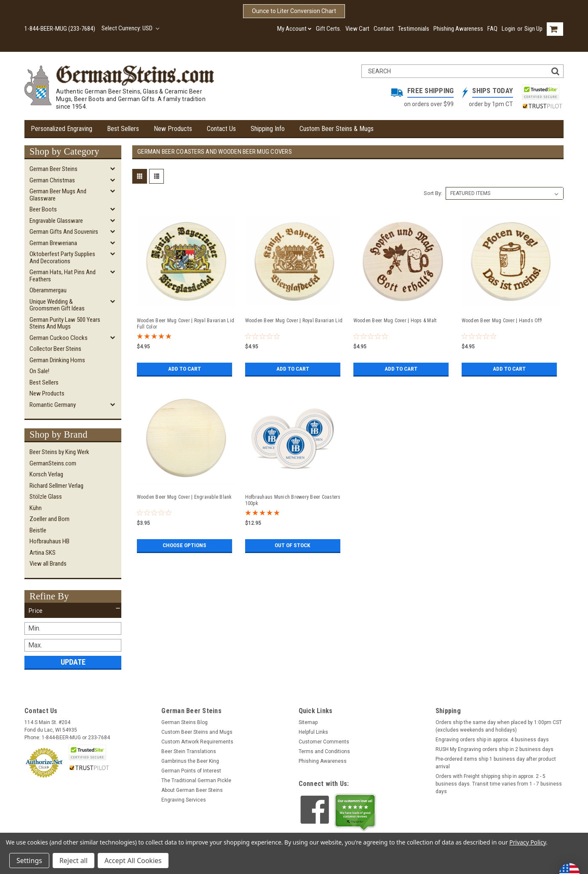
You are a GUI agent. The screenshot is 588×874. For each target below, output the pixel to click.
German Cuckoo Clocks (59, 338)
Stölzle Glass (46, 497)
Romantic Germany (53, 405)
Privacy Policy (528, 842)
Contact (384, 29)
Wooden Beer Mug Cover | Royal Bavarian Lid (294, 321)
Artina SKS (43, 553)
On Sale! (39, 371)
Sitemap (308, 722)
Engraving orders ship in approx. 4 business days (492, 740)
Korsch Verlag (46, 474)
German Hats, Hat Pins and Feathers (63, 276)
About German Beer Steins (192, 790)
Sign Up (533, 29)
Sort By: (433, 193)
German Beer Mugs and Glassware (58, 195)
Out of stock (293, 545)
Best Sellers (123, 129)
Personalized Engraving (61, 129)
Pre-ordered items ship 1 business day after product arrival (496, 763)
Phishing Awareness (458, 29)
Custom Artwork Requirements (197, 742)
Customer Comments (324, 742)
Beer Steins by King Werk (59, 452)
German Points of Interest (191, 771)
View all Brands (48, 564)
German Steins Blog (184, 722)
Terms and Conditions (324, 751)
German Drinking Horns (57, 360)
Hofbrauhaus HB (49, 541)
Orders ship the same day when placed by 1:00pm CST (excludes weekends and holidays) (499, 726)
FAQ (492, 29)
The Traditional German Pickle (196, 780)
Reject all (73, 861)
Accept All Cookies (133, 861)
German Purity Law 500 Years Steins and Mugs (65, 323)
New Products (173, 129)
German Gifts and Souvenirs (64, 232)
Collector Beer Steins (55, 349)
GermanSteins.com (53, 463)
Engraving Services (184, 800)
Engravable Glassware (56, 221)
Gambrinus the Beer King (190, 761)
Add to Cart (184, 369)
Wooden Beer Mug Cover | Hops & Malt (395, 321)
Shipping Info (268, 129)
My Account (294, 29)
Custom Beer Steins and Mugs (197, 732)
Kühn (36, 508)
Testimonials (414, 29)
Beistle (38, 530)
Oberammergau (48, 290)
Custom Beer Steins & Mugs (337, 129)
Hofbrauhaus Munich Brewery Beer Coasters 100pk (293, 500)
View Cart (357, 29)
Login (508, 29)
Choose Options (184, 545)
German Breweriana (53, 243)
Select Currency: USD (130, 28)
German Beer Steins (53, 169)
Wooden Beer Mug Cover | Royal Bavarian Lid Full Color (186, 324)
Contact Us (221, 129)
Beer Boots (43, 209)
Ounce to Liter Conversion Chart (294, 11)
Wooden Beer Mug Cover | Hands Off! (502, 321)
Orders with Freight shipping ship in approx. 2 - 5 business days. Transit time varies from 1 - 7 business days (499, 784)
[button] (73, 611)
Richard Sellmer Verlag (56, 486)
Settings (29, 861)
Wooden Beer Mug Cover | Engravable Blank (184, 497)
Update (73, 662)
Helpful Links (313, 732)
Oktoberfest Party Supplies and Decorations (62, 258)
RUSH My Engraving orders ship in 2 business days (494, 749)
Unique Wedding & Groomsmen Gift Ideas (57, 305)
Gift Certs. (329, 29)
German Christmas (52, 180)
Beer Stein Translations (189, 751)
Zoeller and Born (49, 519)
